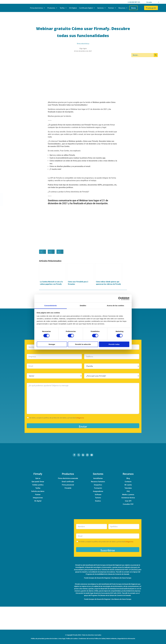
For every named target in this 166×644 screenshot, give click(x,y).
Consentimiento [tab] (51, 306)
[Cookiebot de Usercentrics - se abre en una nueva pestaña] (120, 298)
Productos (51, 8)
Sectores (100, 8)
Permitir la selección (83, 344)
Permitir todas (114, 344)
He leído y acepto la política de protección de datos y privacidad (57, 418)
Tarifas (62, 8)
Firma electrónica (36, 8)
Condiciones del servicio (86, 639)
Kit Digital (73, 8)
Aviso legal (62, 639)
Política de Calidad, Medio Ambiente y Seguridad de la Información (115, 639)
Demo (133, 8)
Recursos (122, 8)
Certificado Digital (86, 8)
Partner (111, 8)
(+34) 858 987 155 (134, 2)
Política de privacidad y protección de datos (44, 639)
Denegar (52, 344)
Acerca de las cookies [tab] (116, 306)
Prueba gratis (151, 8)
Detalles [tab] (83, 306)
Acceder (149, 2)
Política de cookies (72, 639)
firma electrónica (83, 44)
